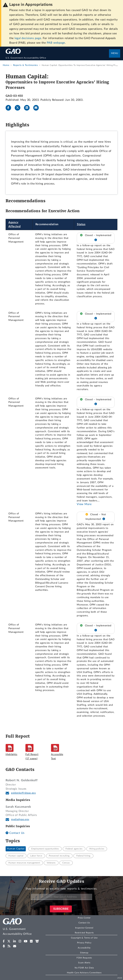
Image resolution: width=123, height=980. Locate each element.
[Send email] (37, 108)
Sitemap (84, 953)
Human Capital (16, 849)
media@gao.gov (20, 819)
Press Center (84, 918)
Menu (115, 53)
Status (81, 224)
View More (84, 504)
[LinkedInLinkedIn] (28, 108)
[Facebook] (10, 108)
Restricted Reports (84, 933)
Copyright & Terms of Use (84, 938)
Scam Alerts (84, 963)
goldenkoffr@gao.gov (23, 793)
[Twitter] (19, 108)
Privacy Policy (84, 943)
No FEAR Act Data (84, 968)
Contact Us (15, 833)
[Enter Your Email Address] (61, 897)
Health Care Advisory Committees (84, 973)
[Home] (57, 58)
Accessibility (84, 948)
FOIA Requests (84, 958)
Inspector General (84, 928)
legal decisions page (28, 38)
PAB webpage (56, 43)
